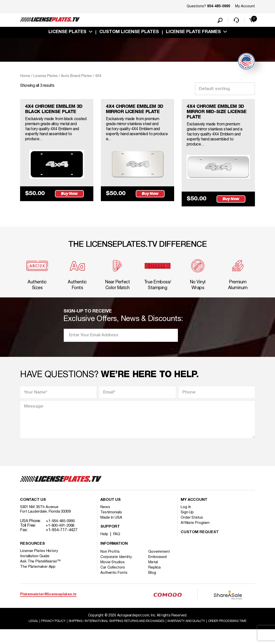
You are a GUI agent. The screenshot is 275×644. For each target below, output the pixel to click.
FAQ (118, 544)
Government (161, 561)
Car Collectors (113, 577)
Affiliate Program (196, 532)
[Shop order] (225, 90)
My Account (245, 6)
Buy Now (71, 204)
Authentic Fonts (114, 582)
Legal (43, 631)
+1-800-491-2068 (62, 535)
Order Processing (138, 635)
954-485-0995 (219, 7)
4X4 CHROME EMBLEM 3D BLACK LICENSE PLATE (53, 114)
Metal (155, 572)
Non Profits (111, 561)
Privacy (64, 631)
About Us (111, 510)
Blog (155, 582)
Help (105, 544)
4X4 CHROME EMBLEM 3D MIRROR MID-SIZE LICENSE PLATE (215, 114)
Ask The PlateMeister (41, 571)
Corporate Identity (117, 567)
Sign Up (187, 522)
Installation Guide (35, 566)
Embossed (160, 567)
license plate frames (193, 33)
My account (194, 510)
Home (25, 77)
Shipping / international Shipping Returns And (135, 631)
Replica (157, 577)
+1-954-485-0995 (62, 531)
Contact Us (33, 510)
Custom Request (200, 542)
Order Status (192, 527)
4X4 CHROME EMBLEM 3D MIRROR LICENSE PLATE (134, 114)
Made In (112, 527)
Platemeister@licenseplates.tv (48, 604)
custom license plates (129, 33)
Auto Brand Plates (76, 77)
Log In (186, 517)
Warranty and (215, 631)
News (106, 517)
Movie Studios (113, 572)
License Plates (67, 33)
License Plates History (40, 560)
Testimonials (111, 522)
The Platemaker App (38, 576)
